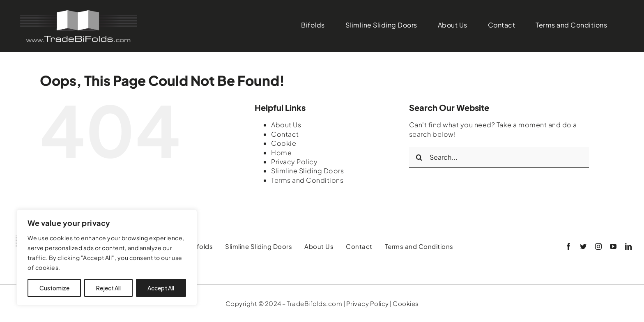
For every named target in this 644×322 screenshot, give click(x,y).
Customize (54, 288)
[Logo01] (78, 11)
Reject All (108, 288)
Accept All (161, 288)
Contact (285, 134)
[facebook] (569, 246)
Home (281, 153)
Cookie (284, 143)
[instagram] (599, 246)
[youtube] (613, 246)
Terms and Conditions (307, 180)
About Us (286, 125)
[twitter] (583, 246)
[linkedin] (629, 246)
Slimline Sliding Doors (307, 171)
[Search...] (499, 157)
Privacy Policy (294, 162)
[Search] (419, 157)
